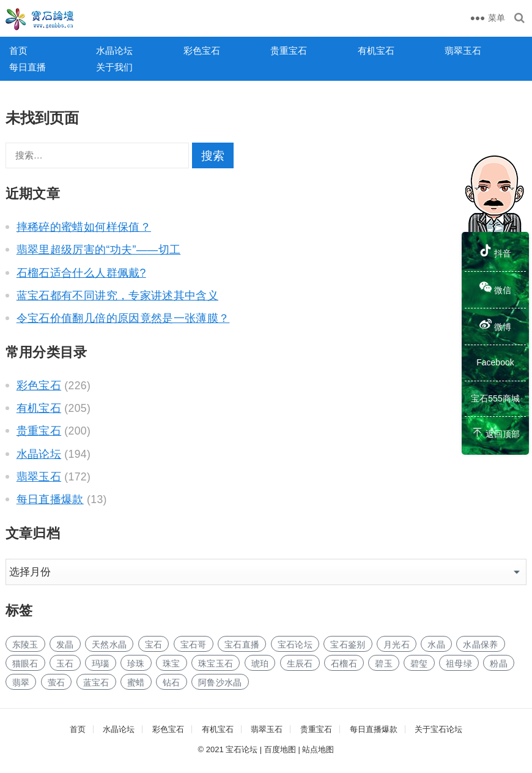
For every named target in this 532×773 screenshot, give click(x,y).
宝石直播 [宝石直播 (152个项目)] (242, 644)
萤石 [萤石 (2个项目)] (57, 682)
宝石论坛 (242, 749)
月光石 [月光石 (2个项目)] (397, 644)
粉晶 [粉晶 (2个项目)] (499, 663)
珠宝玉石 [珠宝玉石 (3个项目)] (216, 663)
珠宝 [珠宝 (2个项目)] (172, 663)
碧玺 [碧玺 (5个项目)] (419, 663)
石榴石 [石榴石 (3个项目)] (344, 663)
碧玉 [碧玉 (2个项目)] (384, 663)
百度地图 (280, 749)
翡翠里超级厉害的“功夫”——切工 (99, 250)
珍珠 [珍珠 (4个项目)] (136, 663)
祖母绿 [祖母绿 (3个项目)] (459, 663)
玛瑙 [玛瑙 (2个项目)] (101, 663)
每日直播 (28, 67)
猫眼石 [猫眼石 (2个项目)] (25, 663)
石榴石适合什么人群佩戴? (81, 273)
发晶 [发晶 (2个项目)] (65, 644)
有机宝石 (376, 50)
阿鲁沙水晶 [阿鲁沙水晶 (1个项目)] (220, 682)
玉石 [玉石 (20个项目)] (65, 663)
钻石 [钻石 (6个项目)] (172, 682)
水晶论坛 (114, 50)
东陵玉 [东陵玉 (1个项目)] (25, 644)
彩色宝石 (202, 50)
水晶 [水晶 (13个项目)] (436, 644)
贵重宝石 (289, 50)
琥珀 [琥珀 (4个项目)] (260, 663)
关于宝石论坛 (438, 729)
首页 (18, 50)
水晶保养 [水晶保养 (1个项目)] (480, 644)
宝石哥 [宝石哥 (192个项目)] (194, 644)
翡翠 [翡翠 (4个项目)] (21, 682)
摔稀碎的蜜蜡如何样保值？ (84, 227)
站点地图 (318, 749)
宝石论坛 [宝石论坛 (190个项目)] (295, 644)
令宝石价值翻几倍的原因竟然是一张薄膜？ (123, 318)
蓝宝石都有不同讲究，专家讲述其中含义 (117, 296)
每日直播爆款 (50, 499)
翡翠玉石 (463, 50)
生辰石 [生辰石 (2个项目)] (300, 663)
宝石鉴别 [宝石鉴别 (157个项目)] (348, 644)
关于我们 (114, 67)
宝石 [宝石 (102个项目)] (154, 644)
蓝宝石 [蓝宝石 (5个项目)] (96, 682)
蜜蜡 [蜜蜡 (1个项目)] (136, 682)
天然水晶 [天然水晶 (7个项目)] (109, 644)
